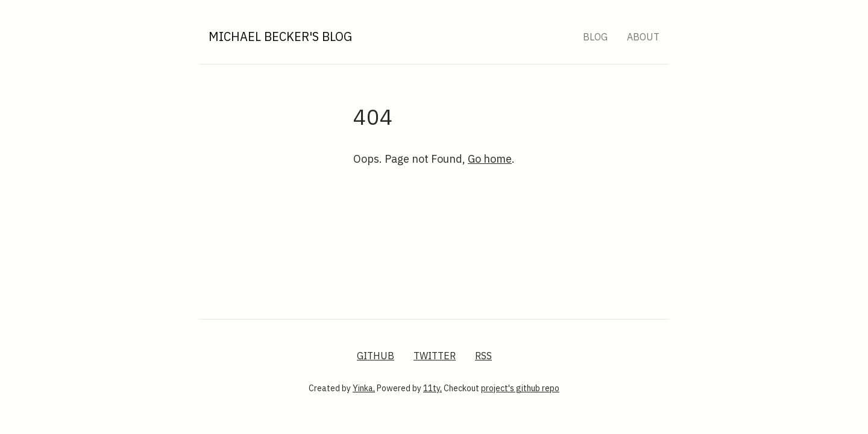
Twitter (435, 356)
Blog (595, 37)
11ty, (432, 388)
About (643, 37)
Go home (490, 159)
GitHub (376, 356)
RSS (483, 356)
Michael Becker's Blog (280, 36)
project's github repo (520, 388)
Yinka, (364, 388)
